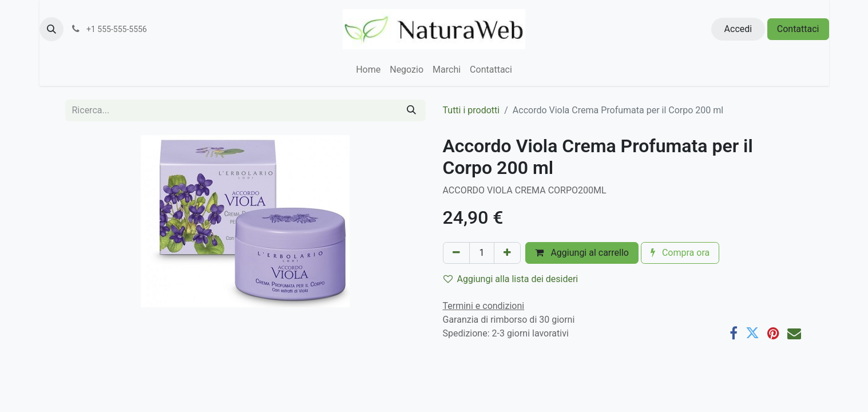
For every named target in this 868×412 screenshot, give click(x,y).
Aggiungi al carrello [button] (582, 253)
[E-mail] (794, 333)
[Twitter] (752, 333)
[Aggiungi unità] (507, 253)
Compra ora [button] (680, 253)
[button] (51, 29)
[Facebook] (734, 333)
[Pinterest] (773, 333)
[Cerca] (411, 110)
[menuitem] (368, 70)
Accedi (738, 29)
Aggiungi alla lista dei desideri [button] (511, 279)
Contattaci (798, 29)
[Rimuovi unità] (456, 253)
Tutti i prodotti (471, 110)
